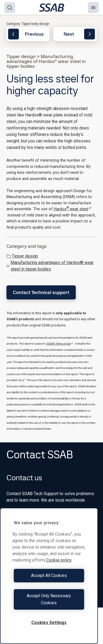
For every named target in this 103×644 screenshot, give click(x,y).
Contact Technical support (41, 292)
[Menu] (93, 8)
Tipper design (22, 256)
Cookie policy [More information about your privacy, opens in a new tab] (59, 560)
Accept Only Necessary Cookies (49, 599)
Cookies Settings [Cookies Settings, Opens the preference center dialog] (49, 623)
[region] (49, 576)
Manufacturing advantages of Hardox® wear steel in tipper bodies (50, 266)
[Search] (10, 8)
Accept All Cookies (49, 575)
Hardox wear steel (73, 209)
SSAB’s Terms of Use (60, 344)
